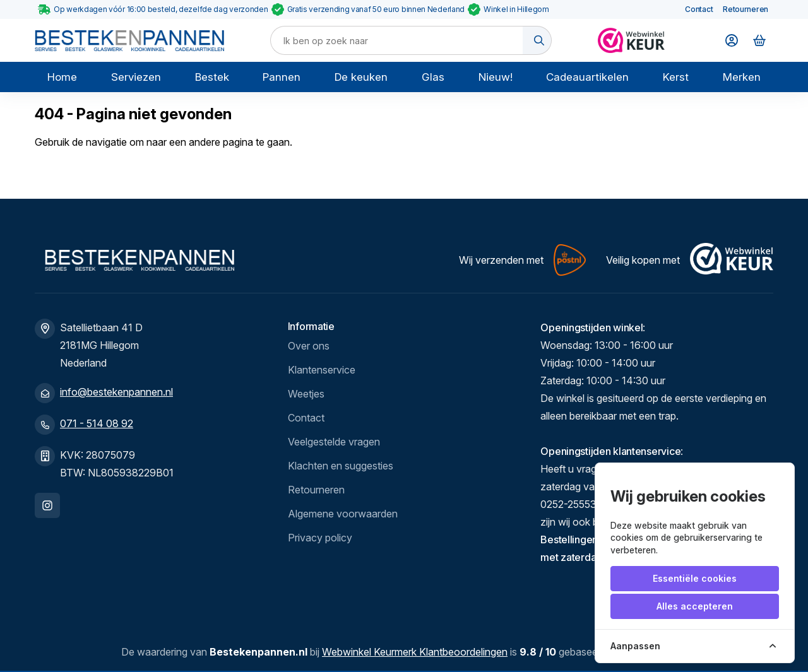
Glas (433, 77)
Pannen (282, 77)
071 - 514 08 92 (97, 423)
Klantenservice (322, 370)
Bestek (212, 77)
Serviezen (136, 77)
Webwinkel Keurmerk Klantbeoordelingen (415, 652)
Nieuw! (496, 77)
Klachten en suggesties (341, 466)
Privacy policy (320, 538)
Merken (742, 77)
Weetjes (306, 394)
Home (62, 77)
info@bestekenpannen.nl (116, 392)
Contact (699, 9)
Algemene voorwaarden (343, 514)
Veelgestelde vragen (334, 442)
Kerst (676, 77)
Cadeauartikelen (587, 77)
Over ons (309, 346)
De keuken (361, 77)
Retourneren (746, 9)
